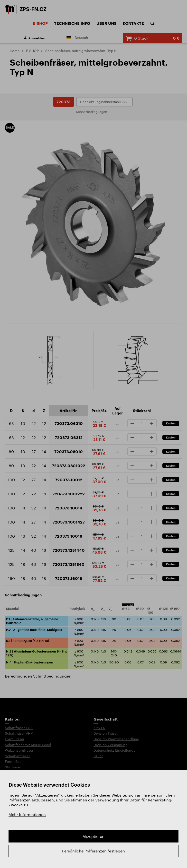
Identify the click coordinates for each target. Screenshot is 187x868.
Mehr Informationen (27, 814)
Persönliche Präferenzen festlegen (93, 851)
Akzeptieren (93, 836)
